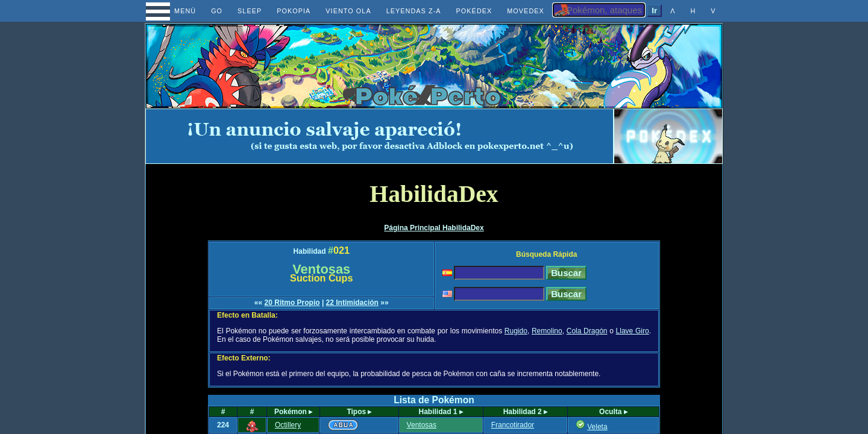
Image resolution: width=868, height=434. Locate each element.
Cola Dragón (587, 331)
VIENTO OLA (348, 11)
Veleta (597, 427)
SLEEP (250, 11)
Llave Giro (633, 331)
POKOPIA (294, 11)
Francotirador (513, 425)
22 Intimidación (352, 303)
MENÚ (174, 11)
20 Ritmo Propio (292, 303)
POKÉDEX (474, 11)
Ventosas (422, 425)
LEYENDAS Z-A (414, 11)
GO (217, 11)
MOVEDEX (526, 11)
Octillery (288, 425)
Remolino (547, 331)
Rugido (516, 331)
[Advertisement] (380, 136)
